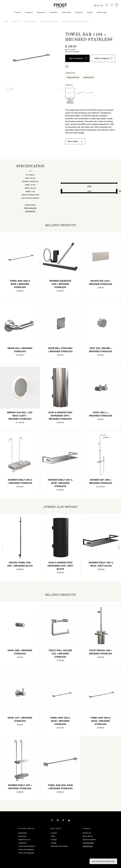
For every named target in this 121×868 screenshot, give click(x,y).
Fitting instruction (73, 77)
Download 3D (89, 77)
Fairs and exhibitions (26, 850)
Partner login (102, 12)
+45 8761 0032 (88, 843)
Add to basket (78, 58)
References (41, 12)
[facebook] (52, 821)
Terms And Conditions (27, 846)
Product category (30, 21)
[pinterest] (64, 821)
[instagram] (58, 821)
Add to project (104, 58)
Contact (90, 12)
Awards (54, 840)
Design (54, 843)
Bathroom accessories (50, 21)
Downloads (23, 833)
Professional (66, 12)
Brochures (79, 12)
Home (6, 21)
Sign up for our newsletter (103, 861)
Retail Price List (25, 840)
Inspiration (54, 12)
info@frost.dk (88, 846)
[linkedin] (69, 821)
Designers (29, 12)
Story (53, 836)
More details (73, 141)
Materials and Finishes (59, 846)
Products (18, 12)
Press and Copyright (26, 853)
